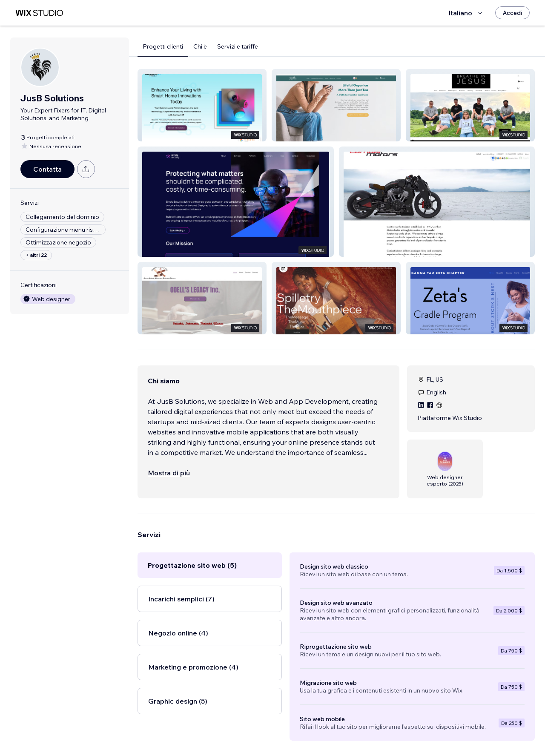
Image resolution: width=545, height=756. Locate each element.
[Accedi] (512, 13)
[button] (202, 105)
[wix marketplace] (39, 13)
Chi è (200, 46)
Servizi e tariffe (238, 46)
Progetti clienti (163, 46)
